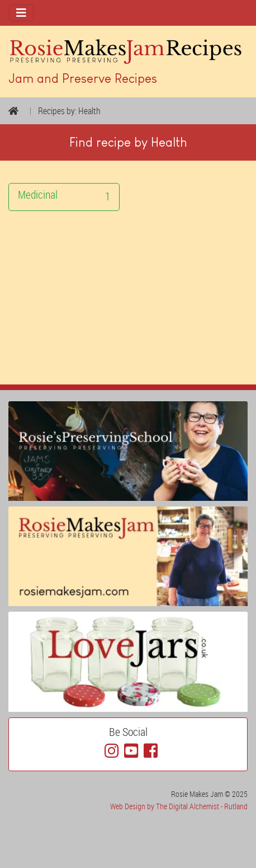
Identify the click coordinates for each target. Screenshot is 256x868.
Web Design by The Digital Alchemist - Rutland (179, 806)
